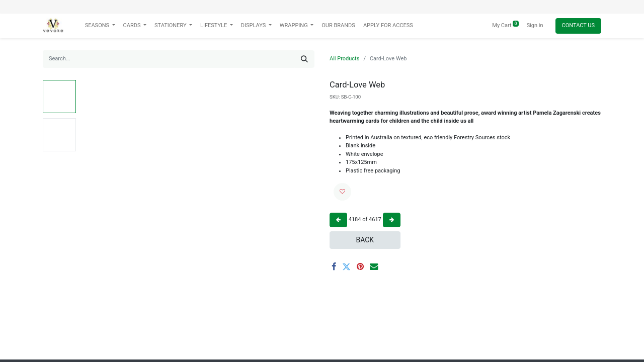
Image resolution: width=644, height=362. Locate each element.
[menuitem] (338, 26)
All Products (344, 59)
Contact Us (578, 25)
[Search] (304, 59)
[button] (342, 192)
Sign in (535, 25)
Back (365, 240)
